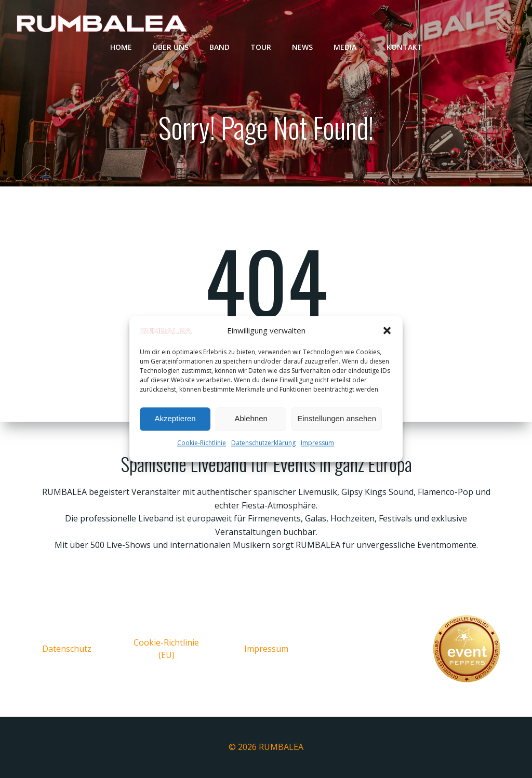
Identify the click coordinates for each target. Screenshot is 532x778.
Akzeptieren (175, 419)
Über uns (171, 47)
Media (350, 47)
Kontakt (404, 47)
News (302, 47)
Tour (261, 47)
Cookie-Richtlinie (202, 443)
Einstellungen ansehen (337, 419)
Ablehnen (251, 419)
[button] (387, 330)
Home (121, 47)
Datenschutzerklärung (263, 443)
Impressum (317, 443)
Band (220, 47)
